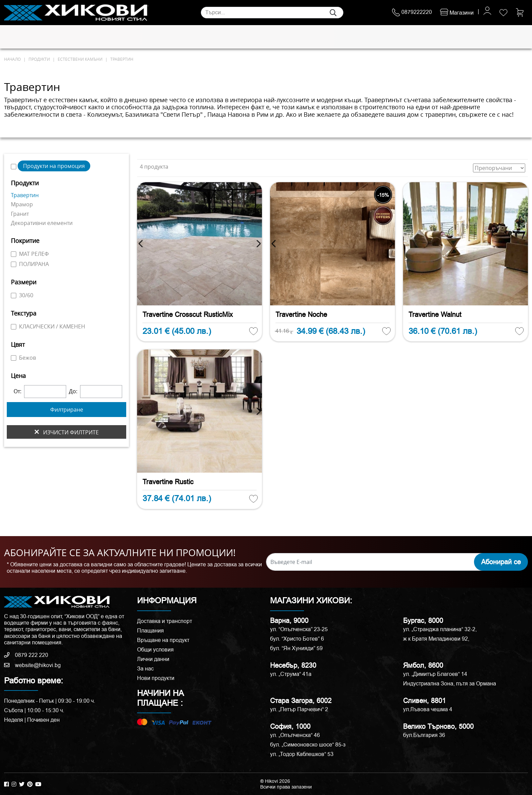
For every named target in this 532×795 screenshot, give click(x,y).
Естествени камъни (62, 37)
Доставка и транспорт (165, 621)
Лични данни (153, 659)
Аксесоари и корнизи (348, 37)
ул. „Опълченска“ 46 (295, 735)
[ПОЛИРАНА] (14, 264)
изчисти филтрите (67, 432)
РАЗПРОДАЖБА (413, 37)
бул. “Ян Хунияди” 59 (296, 648)
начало (12, 59)
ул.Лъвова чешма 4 (428, 709)
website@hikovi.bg (32, 665)
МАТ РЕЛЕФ (30, 254)
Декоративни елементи (42, 223)
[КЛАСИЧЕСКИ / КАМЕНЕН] (14, 327)
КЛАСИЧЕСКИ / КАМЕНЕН (48, 326)
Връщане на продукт (163, 640)
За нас (145, 669)
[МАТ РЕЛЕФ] (14, 254)
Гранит (20, 214)
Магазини (457, 13)
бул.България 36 (424, 735)
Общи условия (155, 650)
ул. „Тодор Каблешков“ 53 (302, 754)
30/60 (22, 295)
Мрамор (22, 204)
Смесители (149, 37)
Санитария (111, 37)
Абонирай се (501, 562)
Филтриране (67, 410)
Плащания (150, 631)
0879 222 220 (26, 655)
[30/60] (14, 296)
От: (17, 391)
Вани (305, 37)
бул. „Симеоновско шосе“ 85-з (308, 745)
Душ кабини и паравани (257, 37)
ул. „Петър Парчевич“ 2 (299, 709)
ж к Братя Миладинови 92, (436, 639)
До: (73, 391)
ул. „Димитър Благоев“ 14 (435, 674)
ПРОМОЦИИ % (475, 37)
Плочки (17, 37)
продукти (39, 59)
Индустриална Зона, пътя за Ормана (450, 684)
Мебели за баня (194, 37)
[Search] (272, 13)
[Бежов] (14, 358)
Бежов (23, 358)
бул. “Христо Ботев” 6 (297, 639)
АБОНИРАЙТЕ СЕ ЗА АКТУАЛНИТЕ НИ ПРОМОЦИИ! (120, 553)
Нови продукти (156, 678)
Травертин (122, 59)
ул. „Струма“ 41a (291, 674)
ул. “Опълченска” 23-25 (299, 629)
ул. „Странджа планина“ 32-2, (440, 629)
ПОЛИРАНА (30, 264)
